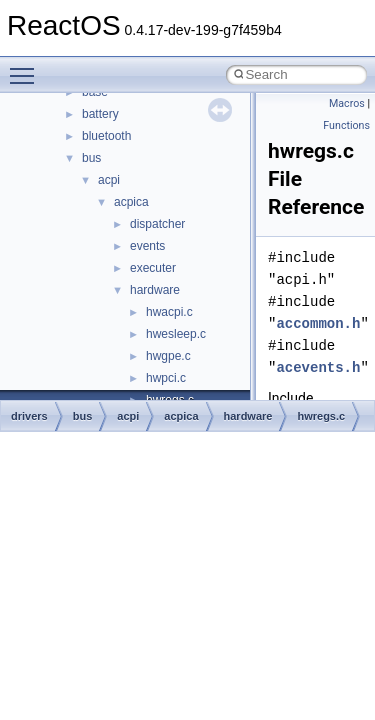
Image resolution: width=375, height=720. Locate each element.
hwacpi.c (169, 312)
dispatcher (157, 224)
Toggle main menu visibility (27, 67)
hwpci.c (166, 378)
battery (100, 114)
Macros (347, 103)
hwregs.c (321, 416)
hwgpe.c (168, 356)
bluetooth (106, 136)
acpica (131, 202)
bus (91, 158)
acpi (109, 180)
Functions (346, 125)
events (147, 246)
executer (153, 268)
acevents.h (318, 367)
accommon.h (318, 323)
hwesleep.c (176, 334)
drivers (29, 416)
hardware (155, 290)
